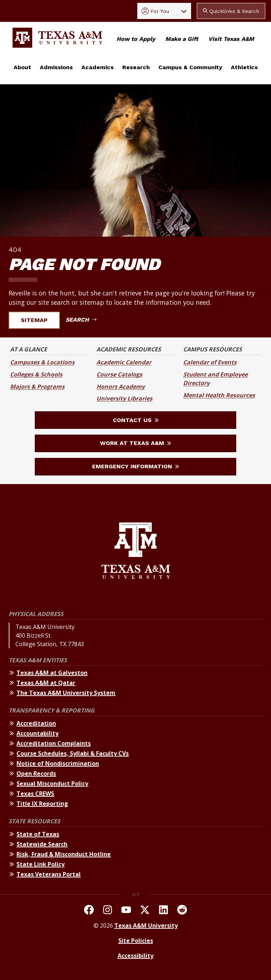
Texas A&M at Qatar (46, 683)
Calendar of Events (210, 362)
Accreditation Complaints (54, 743)
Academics (98, 67)
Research (136, 67)
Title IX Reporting (42, 804)
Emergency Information (135, 466)
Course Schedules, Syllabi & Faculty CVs (73, 753)
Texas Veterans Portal (49, 874)
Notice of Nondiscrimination (58, 763)
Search (81, 320)
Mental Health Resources (219, 395)
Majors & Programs (37, 387)
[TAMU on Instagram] (108, 911)
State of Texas (38, 834)
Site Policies (136, 941)
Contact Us (136, 420)
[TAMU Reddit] (182, 911)
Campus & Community (190, 67)
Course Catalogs (119, 374)
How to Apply (136, 39)
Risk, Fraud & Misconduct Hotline (64, 854)
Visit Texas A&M (231, 39)
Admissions (56, 67)
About (22, 67)
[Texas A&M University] (136, 552)
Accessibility (135, 956)
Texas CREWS (35, 794)
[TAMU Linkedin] (163, 911)
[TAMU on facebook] (89, 911)
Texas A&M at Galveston (52, 673)
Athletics (244, 67)
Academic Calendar (124, 362)
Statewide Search (42, 844)
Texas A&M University (146, 925)
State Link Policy (41, 864)
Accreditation (36, 723)
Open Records (36, 773)
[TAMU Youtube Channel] (126, 911)
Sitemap (39, 320)
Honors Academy (121, 387)
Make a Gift (182, 39)
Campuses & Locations (42, 362)
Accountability (37, 733)
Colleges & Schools (36, 374)
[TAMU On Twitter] (145, 911)
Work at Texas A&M (135, 443)
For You (155, 11)
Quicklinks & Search (231, 11)
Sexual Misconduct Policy (52, 783)
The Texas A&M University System (66, 693)
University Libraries (124, 398)
